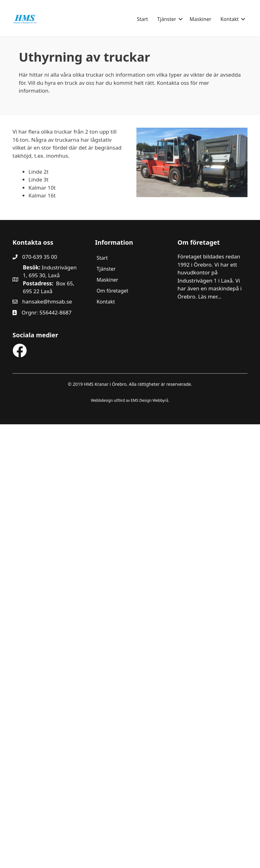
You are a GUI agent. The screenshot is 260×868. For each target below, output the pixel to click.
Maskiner (200, 19)
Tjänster (167, 19)
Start (142, 19)
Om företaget (113, 291)
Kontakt (229, 19)
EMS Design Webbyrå (149, 400)
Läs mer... (210, 296)
